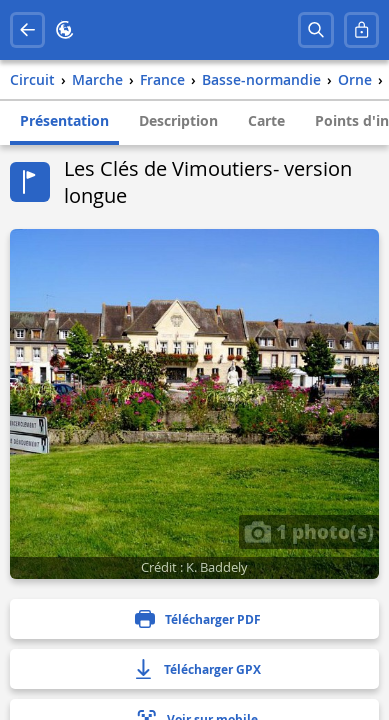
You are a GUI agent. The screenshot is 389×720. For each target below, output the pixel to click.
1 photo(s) (309, 531)
